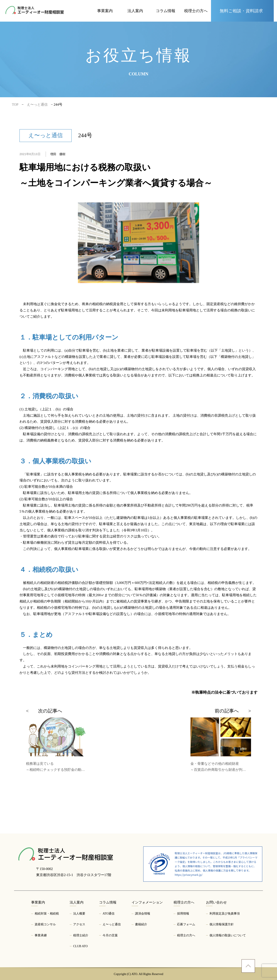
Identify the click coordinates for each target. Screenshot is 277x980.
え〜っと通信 (112, 924)
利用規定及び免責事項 (225, 914)
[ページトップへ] (248, 966)
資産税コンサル (45, 924)
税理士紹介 (81, 935)
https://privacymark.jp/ (188, 875)
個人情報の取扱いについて (228, 935)
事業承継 (41, 935)
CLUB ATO (80, 946)
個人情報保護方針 (222, 924)
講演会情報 (143, 914)
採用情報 (183, 914)
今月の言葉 (110, 935)
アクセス (79, 924)
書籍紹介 (141, 924)
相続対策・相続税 (47, 914)
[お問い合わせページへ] (242, 11)
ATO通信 (109, 914)
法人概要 (79, 914)
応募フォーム (186, 924)
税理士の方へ (186, 935)
